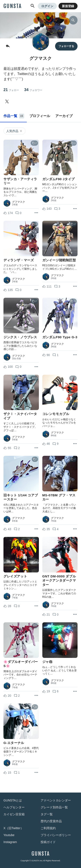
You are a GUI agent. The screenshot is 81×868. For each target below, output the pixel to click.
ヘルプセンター (14, 807)
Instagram (10, 842)
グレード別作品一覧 (54, 807)
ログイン (47, 6)
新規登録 (68, 6)
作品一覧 (14, 116)
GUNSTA (13, 6)
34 (33, 90)
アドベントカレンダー (56, 800)
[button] (33, 6)
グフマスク (19, 202)
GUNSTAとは (13, 800)
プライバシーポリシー (56, 835)
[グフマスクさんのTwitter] (8, 101)
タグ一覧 (47, 814)
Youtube (9, 835)
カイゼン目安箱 (14, 814)
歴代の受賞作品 (51, 821)
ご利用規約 (48, 828)
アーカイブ (64, 116)
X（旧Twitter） (13, 828)
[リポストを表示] (36, 213)
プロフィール (40, 116)
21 (11, 90)
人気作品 (14, 131)
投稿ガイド (48, 842)
